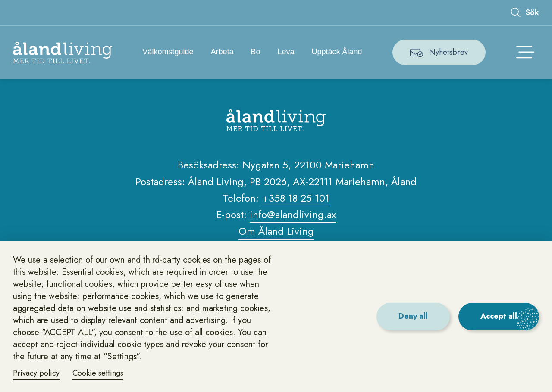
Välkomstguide (168, 52)
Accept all (499, 316)
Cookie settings (98, 373)
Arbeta (222, 52)
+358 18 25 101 (296, 198)
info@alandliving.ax (293, 214)
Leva (286, 52)
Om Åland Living (276, 231)
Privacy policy (36, 373)
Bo (255, 52)
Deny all (413, 316)
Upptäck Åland (337, 52)
